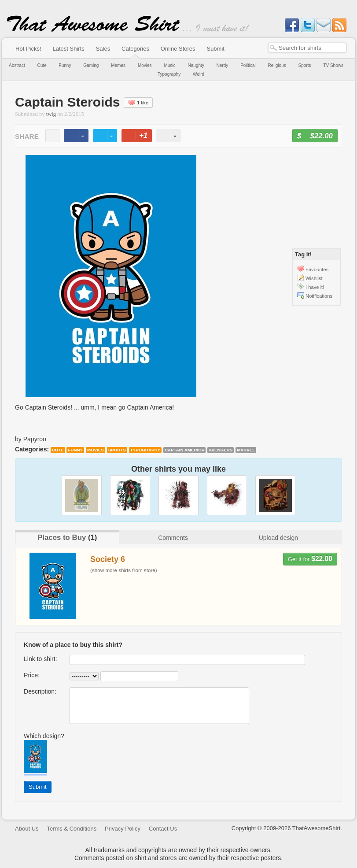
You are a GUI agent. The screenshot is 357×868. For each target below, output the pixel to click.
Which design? (44, 736)
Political (248, 65)
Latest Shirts (68, 49)
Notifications (319, 296)
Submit (215, 49)
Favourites (317, 270)
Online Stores (178, 49)
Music (169, 65)
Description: (40, 691)
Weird (199, 74)
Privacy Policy (123, 829)
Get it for (310, 559)
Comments (173, 538)
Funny (65, 65)
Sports (305, 65)
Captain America (184, 450)
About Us (27, 829)
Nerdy (223, 65)
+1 (140, 137)
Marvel (246, 450)
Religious (277, 65)
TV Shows (333, 65)
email (52, 136)
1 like (138, 103)
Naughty (196, 65)
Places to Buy (62, 537)
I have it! (315, 287)
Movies (145, 65)
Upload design (279, 538)
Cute (42, 65)
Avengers (221, 450)
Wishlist (314, 278)
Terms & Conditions (72, 829)
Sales (103, 49)
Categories (135, 49)
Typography (169, 74)
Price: (32, 675)
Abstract (17, 65)
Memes (118, 65)
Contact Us (163, 829)
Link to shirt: (40, 659)
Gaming (91, 65)
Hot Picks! (28, 49)
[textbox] (307, 48)
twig (51, 114)
